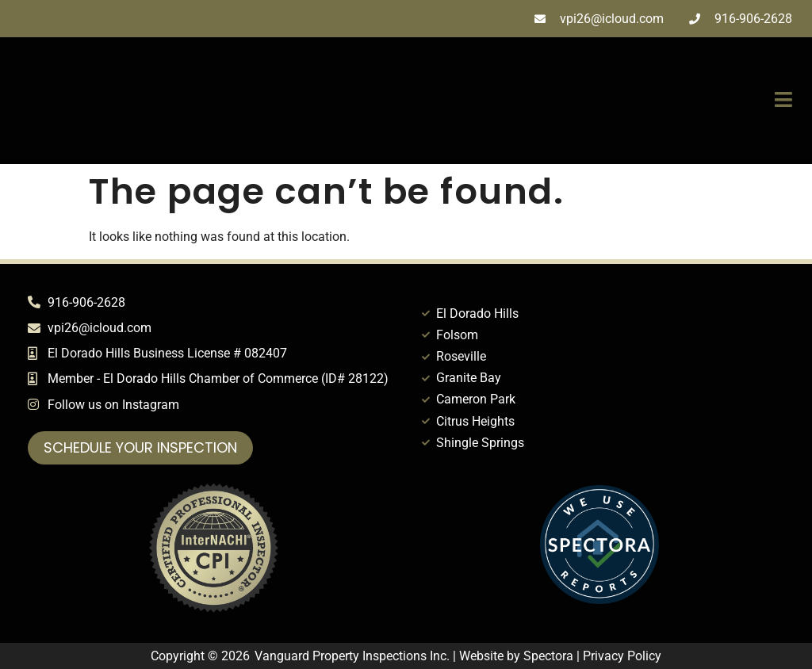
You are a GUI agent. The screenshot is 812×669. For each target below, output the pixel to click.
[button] (564, 101)
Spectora (548, 656)
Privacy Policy (622, 656)
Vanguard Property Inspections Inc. (352, 656)
